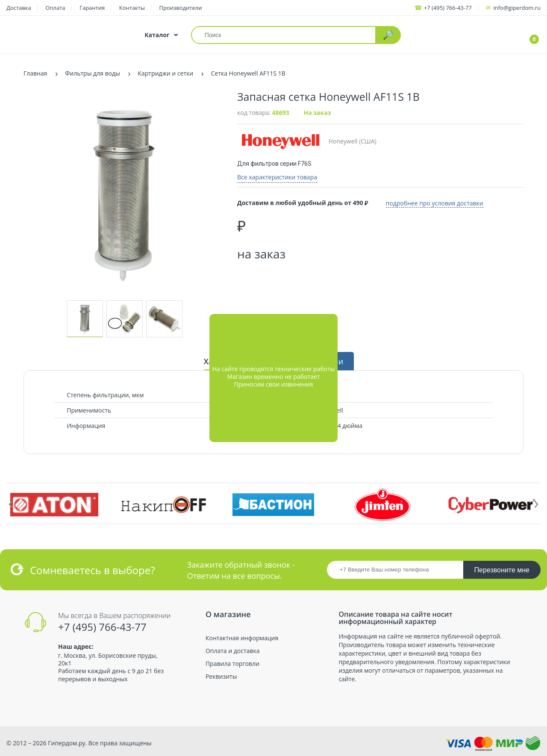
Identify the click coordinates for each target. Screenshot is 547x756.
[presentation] (11, 502)
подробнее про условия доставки (440, 202)
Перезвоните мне (502, 570)
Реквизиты (221, 677)
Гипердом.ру (66, 743)
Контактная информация (242, 638)
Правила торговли (232, 664)
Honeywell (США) (307, 141)
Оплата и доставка (233, 651)
